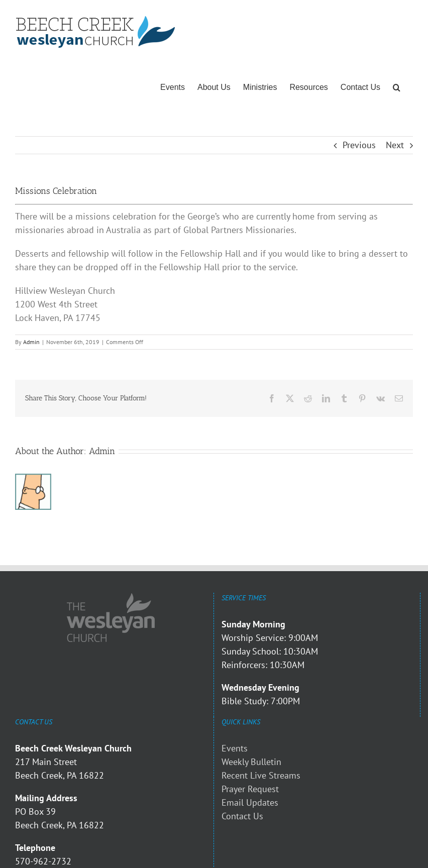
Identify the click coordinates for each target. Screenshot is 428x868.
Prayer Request (250, 789)
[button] (397, 87)
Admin (31, 342)
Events (235, 748)
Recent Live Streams (261, 775)
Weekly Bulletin (251, 762)
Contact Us (242, 816)
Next (395, 145)
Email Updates (250, 802)
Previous (359, 145)
